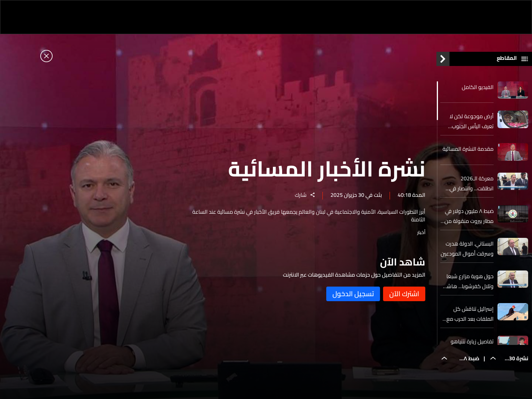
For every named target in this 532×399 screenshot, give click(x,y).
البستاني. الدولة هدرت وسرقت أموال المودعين (467, 249)
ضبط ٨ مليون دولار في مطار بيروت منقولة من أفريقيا (469, 216)
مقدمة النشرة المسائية (468, 149)
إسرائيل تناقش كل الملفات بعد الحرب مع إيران (470, 314)
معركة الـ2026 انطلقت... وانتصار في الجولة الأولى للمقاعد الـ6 (470, 183)
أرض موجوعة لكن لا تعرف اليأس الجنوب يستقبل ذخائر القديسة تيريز (470, 121)
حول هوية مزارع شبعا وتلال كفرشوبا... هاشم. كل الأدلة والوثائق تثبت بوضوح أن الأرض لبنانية (468, 281)
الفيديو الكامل (478, 87)
